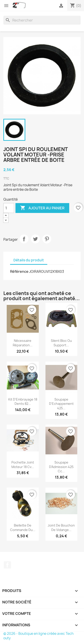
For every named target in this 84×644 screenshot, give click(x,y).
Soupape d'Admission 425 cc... (61, 467)
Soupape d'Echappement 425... (61, 404)
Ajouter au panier (42, 208)
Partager (24, 239)
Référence (19, 271)
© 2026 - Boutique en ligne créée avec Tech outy (38, 636)
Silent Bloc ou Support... (61, 343)
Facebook (7, 565)
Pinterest (47, 239)
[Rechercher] (42, 20)
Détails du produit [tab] (29, 260)
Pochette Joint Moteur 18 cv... (23, 465)
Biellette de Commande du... (23, 528)
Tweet (35, 239)
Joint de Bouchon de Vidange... (61, 528)
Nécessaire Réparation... (23, 343)
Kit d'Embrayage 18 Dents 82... (23, 402)
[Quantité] (9, 208)
